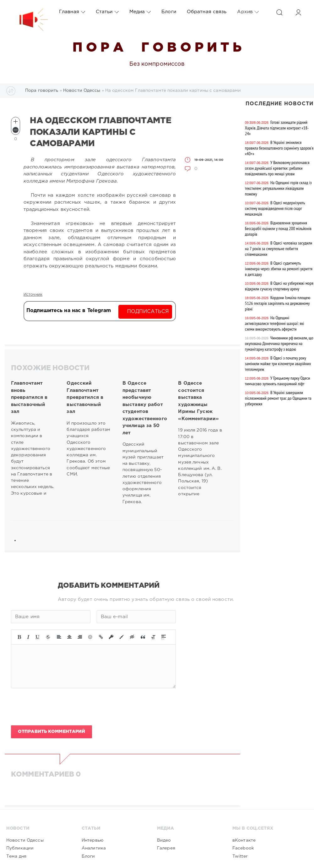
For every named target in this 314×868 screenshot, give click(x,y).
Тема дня (16, 856)
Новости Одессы (25, 840)
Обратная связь (207, 12)
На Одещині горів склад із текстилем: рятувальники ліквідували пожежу (278, 188)
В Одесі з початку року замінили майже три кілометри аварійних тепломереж (278, 364)
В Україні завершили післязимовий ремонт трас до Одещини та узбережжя (278, 398)
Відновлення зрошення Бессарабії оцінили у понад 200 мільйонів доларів (278, 228)
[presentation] (59, 707)
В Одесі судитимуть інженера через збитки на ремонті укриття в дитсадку (279, 269)
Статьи (107, 12)
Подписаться (148, 312)
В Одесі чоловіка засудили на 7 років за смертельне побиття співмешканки (279, 249)
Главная (72, 12)
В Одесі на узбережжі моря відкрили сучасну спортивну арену (279, 286)
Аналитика (94, 848)
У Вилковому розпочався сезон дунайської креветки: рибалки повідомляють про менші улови (277, 168)
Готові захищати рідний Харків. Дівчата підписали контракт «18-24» (277, 128)
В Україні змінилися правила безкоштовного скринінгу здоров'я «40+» (279, 148)
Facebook (243, 848)
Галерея (166, 848)
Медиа (140, 12)
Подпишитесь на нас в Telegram (69, 311)
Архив (248, 12)
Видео (164, 840)
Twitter (240, 856)
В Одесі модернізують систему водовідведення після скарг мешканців (275, 208)
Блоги (169, 12)
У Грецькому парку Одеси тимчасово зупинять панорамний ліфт (277, 381)
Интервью (92, 840)
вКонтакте (244, 840)
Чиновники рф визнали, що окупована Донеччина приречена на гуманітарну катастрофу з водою (279, 343)
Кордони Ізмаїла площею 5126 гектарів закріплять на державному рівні (278, 303)
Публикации (20, 848)
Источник (33, 295)
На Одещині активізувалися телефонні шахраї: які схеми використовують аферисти (275, 323)
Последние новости (279, 104)
